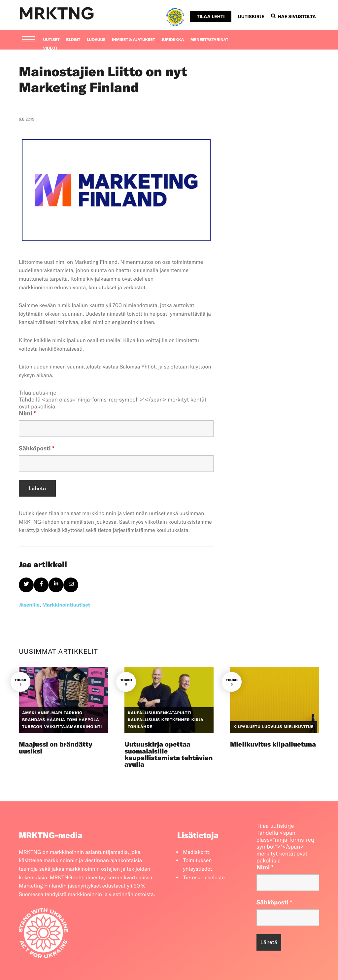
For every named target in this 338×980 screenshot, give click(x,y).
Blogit (73, 40)
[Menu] (29, 40)
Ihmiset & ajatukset (134, 40)
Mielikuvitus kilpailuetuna (273, 744)
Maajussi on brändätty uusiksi (56, 748)
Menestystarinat (209, 40)
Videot (51, 48)
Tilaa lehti (211, 17)
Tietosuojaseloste (204, 878)
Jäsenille (29, 605)
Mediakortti (197, 852)
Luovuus (96, 40)
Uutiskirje (251, 17)
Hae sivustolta (293, 17)
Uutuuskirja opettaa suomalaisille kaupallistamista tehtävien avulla (169, 754)
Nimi (27, 413)
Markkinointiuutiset (66, 605)
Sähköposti (37, 448)
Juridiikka (173, 40)
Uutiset (51, 40)
